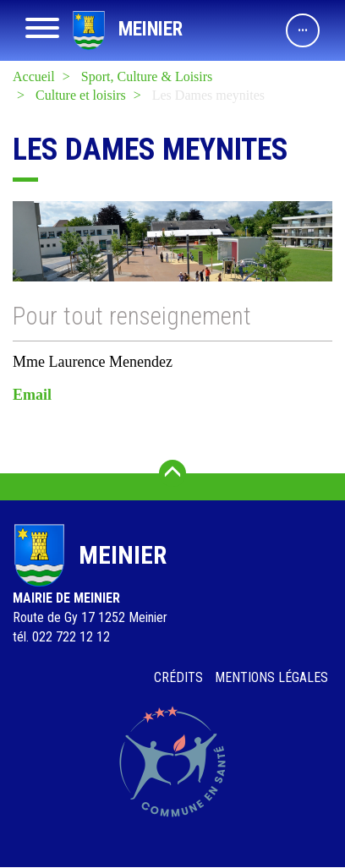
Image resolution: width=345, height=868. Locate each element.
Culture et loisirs (81, 95)
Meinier (151, 29)
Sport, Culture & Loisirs (147, 76)
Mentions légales (271, 677)
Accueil (34, 76)
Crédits (178, 677)
